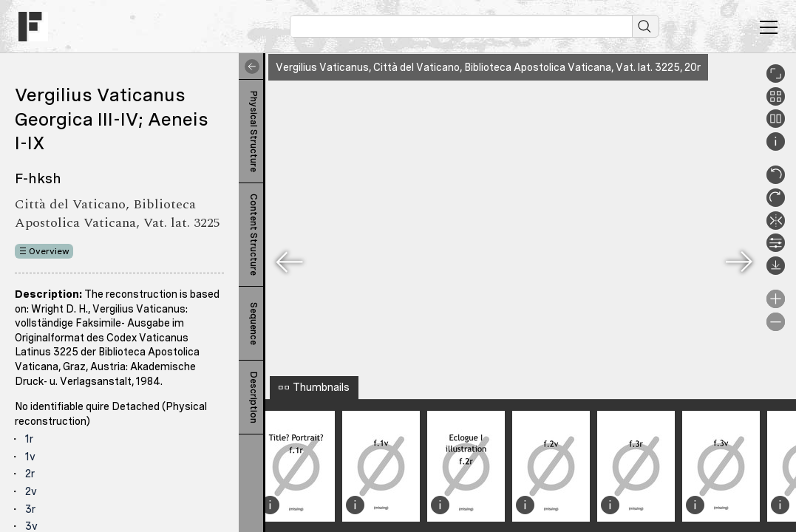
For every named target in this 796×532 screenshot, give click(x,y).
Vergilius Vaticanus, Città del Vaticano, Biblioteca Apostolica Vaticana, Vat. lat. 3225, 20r (488, 67)
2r (30, 474)
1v (30, 457)
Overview (49, 251)
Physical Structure (254, 132)
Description (254, 398)
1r (29, 439)
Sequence (254, 324)
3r (30, 509)
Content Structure (254, 235)
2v (31, 491)
